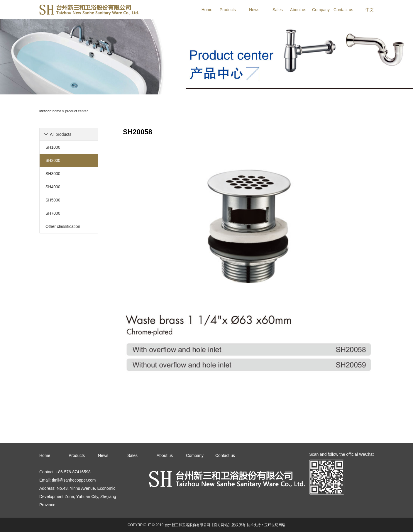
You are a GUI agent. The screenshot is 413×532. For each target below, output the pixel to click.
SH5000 (53, 200)
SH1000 (53, 147)
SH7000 (53, 213)
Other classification (63, 226)
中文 (370, 10)
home (57, 111)
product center (76, 111)
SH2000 (53, 160)
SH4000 (53, 187)
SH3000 (53, 174)
